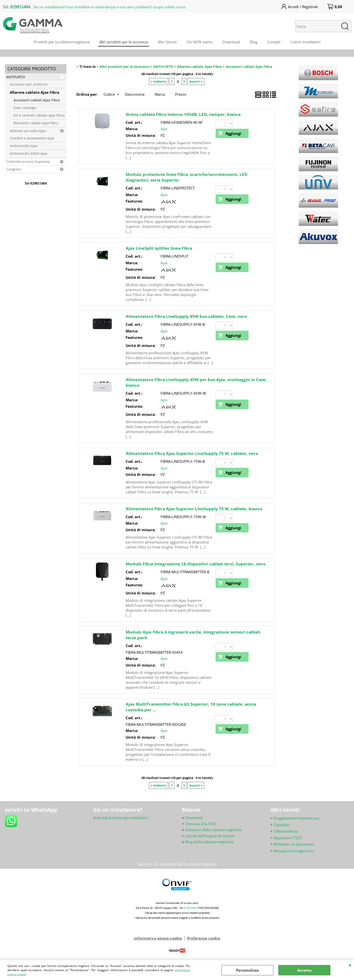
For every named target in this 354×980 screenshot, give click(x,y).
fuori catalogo (25, 108)
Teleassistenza (286, 831)
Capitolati (282, 825)
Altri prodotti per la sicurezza (124, 42)
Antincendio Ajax (24, 146)
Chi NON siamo (200, 42)
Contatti (274, 42)
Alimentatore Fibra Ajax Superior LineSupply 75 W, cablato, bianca (194, 509)
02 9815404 (190, 908)
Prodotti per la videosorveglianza (62, 42)
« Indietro (159, 81)
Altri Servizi (167, 42)
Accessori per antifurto (29, 84)
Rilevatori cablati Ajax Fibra (36, 123)
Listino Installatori (305, 42)
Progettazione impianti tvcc (297, 818)
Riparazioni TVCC (288, 838)
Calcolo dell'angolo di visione (210, 836)
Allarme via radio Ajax (28, 131)
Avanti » (196, 81)
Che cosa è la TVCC (201, 824)
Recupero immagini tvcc (294, 851)
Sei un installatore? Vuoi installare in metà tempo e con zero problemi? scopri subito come (109, 7)
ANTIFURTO (16, 77)
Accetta (304, 970)
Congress (14, 169)
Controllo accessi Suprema (28, 162)
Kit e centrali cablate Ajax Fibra (39, 115)
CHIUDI (350, 965)
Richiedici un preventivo (294, 844)
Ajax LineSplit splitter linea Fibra (159, 248)
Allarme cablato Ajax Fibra (35, 92)
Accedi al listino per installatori (121, 818)
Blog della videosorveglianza (208, 842)
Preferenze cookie (204, 938)
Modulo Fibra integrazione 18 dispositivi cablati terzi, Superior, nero (196, 564)
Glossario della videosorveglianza (212, 830)
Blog (254, 42)
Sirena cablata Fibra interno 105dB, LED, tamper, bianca (183, 114)
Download (231, 42)
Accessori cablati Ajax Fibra (37, 100)
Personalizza (247, 970)
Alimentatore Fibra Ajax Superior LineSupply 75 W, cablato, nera (192, 453)
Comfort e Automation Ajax (32, 138)
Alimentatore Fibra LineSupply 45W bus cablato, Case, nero (186, 316)
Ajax (164, 129)
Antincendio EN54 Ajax (29, 154)
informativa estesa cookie (158, 938)
